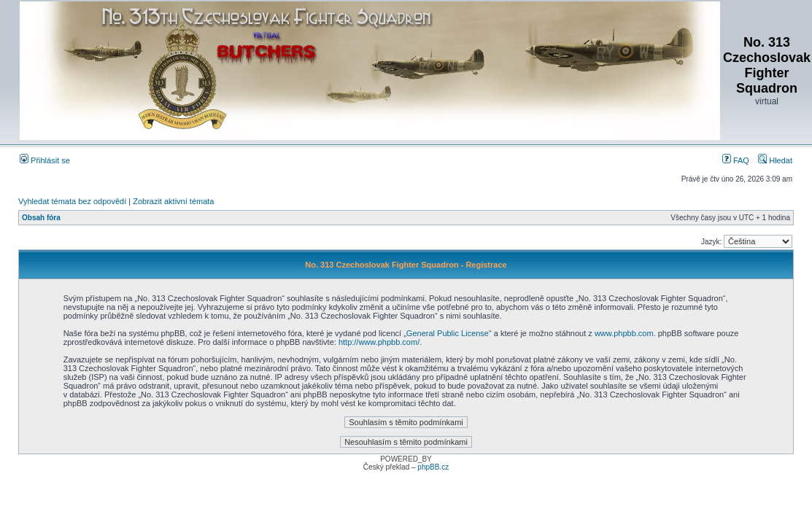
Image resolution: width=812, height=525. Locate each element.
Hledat (775, 160)
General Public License (448, 333)
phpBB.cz (433, 467)
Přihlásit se (45, 160)
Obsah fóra (41, 218)
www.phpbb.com (624, 333)
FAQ (736, 160)
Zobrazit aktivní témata (173, 201)
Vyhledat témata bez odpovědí (72, 201)
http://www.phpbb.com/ (379, 342)
